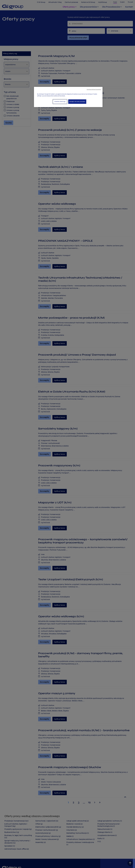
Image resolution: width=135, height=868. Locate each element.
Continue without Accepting (94, 89)
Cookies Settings (60, 101)
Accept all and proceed (77, 101)
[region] (68, 97)
